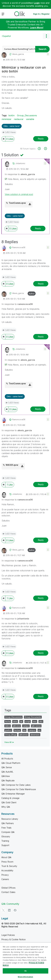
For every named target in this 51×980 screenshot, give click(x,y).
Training (5, 841)
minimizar (7, 119)
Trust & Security (9, 866)
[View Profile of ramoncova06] (19, 247)
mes (35, 721)
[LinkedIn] (9, 910)
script (28, 721)
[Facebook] (15, 910)
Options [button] (46, 36)
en (39, 730)
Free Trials (6, 828)
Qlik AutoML (7, 772)
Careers (5, 879)
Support (5, 845)
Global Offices (8, 888)
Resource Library (10, 819)
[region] (26, 961)
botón (11, 115)
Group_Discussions (27, 115)
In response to (20, 174)
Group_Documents (33, 717)
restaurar (19, 119)
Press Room (7, 862)
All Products (7, 759)
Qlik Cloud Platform (11, 763)
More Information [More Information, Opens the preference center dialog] (25, 977)
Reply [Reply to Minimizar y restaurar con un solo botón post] (41, 139)
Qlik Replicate (8, 781)
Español (7, 36)
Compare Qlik (8, 832)
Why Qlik (6, 807)
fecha (8, 721)
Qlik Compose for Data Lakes (16, 785)
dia (24, 730)
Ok (25, 971)
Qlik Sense (7, 767)
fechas (17, 730)
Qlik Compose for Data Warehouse (19, 789)
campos (32, 730)
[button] (48, 54)
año (41, 721)
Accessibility (7, 870)
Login (37, 3)
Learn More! (37, 28)
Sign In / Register (41, 14)
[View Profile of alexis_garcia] (18, 54)
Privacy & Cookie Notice (13, 939)
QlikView (6, 776)
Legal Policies (8, 935)
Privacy (5, 875)
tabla (15, 721)
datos (8, 726)
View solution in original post (19, 194)
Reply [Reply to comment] (38, 228)
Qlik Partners (8, 823)
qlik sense (36, 726)
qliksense (23, 735)
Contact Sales (8, 892)
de (21, 721)
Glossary (6, 836)
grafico (8, 730)
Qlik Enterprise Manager (13, 794)
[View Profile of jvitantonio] (20, 163)
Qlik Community (10, 904)
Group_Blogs (11, 735)
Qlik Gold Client (9, 802)
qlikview (16, 726)
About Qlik (6, 857)
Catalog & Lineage (10, 798)
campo (26, 726)
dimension (35, 735)
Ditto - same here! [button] (12, 126)
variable (30, 119)
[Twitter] (3, 910)
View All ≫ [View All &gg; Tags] (9, 742)
